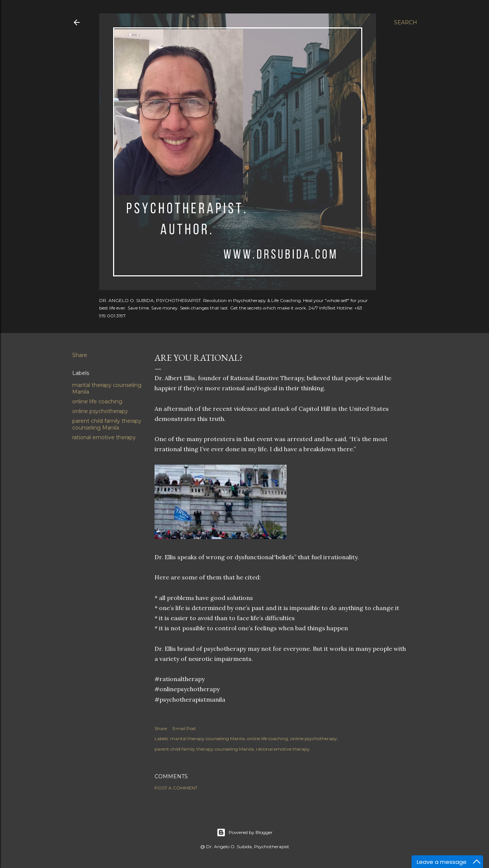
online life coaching (97, 401)
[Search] (406, 22)
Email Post (184, 728)
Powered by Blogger (245, 832)
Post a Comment (176, 788)
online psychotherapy (100, 411)
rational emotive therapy (104, 437)
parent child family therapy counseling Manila (107, 424)
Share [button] (80, 355)
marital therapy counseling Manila (207, 738)
